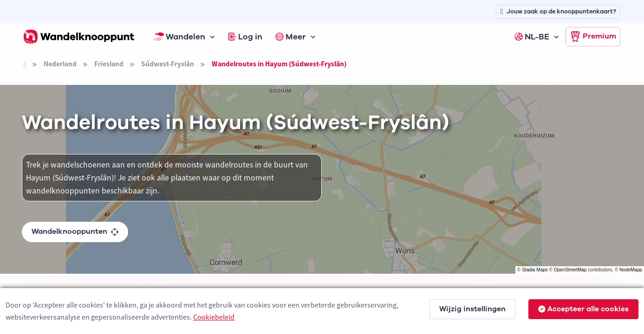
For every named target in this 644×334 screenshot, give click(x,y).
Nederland (60, 64)
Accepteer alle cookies (583, 309)
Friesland (109, 64)
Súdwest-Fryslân (168, 64)
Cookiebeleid (214, 317)
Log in (245, 37)
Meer (291, 37)
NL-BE (532, 37)
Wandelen (179, 37)
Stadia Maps (535, 270)
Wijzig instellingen (472, 309)
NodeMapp (631, 270)
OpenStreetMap (570, 270)
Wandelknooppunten (75, 231)
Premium (593, 37)
